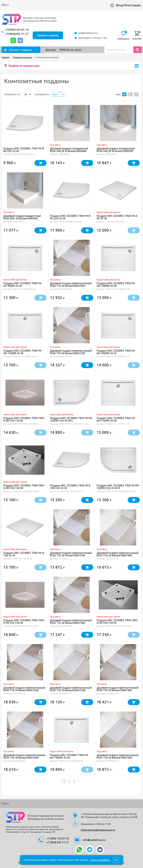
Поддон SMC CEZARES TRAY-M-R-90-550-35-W (71, 217)
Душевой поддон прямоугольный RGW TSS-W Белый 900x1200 (71, 554)
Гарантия (57, 5)
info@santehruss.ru (88, 33)
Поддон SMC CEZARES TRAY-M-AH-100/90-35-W (116, 352)
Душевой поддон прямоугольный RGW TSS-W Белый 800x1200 (71, 352)
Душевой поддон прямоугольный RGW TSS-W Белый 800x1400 (71, 622)
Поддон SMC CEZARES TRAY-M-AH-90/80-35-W (23, 285)
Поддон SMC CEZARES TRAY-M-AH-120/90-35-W (116, 419)
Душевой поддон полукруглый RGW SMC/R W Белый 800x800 (69, 150)
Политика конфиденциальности (98, 830)
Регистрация (132, 5)
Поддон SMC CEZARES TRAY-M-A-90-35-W (117, 217)
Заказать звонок (48, 35)
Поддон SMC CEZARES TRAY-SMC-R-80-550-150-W (24, 419)
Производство (75, 5)
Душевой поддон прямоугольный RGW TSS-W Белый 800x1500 (24, 689)
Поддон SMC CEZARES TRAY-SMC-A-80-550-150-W (24, 487)
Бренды (51, 50)
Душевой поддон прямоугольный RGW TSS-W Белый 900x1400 (117, 689)
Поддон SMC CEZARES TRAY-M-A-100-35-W (24, 554)
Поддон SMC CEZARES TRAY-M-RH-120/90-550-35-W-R (118, 487)
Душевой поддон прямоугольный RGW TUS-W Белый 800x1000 (117, 554)
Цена (56, 94)
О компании (9, 5)
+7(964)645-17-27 (17, 34)
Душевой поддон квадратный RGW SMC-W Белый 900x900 (22, 217)
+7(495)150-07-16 (17, 30)
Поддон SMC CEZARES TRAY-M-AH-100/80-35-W (116, 285)
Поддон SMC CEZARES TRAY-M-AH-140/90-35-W (69, 756)
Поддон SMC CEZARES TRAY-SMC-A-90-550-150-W (118, 622)
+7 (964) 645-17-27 (58, 842)
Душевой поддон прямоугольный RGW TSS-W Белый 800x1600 (24, 756)
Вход (119, 5)
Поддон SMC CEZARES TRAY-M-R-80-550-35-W (24, 150)
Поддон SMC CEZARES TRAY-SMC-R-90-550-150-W (24, 622)
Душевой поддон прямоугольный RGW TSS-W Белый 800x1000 (71, 285)
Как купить (26, 5)
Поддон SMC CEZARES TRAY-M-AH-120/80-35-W (23, 352)
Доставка (42, 5)
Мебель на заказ (70, 50)
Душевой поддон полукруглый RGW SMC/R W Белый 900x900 (116, 150)
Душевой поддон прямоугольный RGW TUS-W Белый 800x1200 (71, 689)
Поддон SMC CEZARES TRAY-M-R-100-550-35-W (71, 487)
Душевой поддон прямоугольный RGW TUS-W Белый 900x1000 (117, 756)
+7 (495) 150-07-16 (58, 838)
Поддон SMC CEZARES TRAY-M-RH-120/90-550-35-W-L (71, 419)
